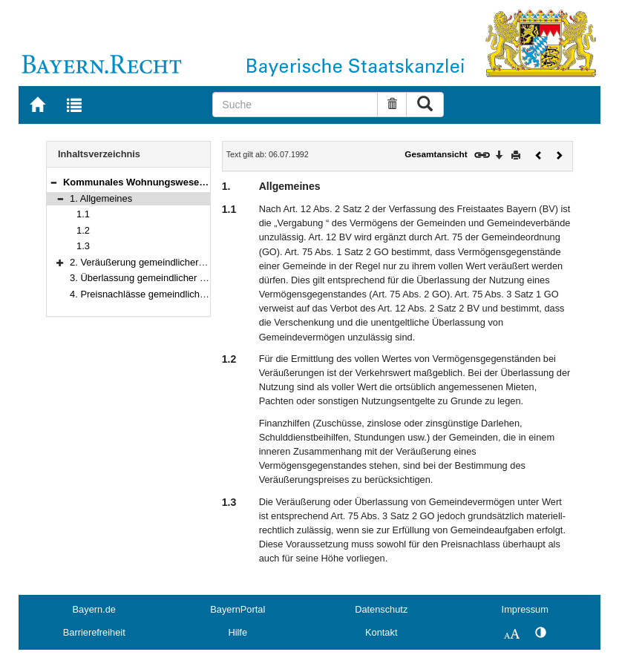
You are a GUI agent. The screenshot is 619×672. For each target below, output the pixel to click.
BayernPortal (238, 609)
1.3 (83, 246)
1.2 (83, 230)
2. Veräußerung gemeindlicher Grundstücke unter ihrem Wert (200, 262)
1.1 (83, 214)
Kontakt (381, 632)
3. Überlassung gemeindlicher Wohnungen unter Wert (184, 278)
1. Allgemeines (101, 198)
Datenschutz (381, 609)
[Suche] (295, 105)
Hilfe (238, 632)
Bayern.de (94, 609)
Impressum (525, 609)
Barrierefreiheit (94, 632)
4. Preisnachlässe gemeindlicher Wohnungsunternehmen (191, 294)
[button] (53, 182)
